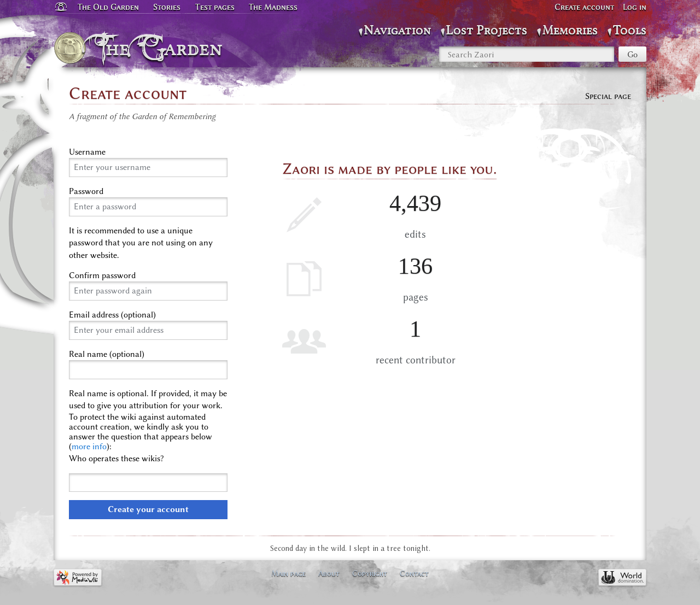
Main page (288, 573)
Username (87, 152)
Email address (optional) (112, 315)
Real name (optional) (107, 354)
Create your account (148, 509)
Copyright (370, 573)
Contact (414, 573)
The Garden (162, 48)
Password (86, 191)
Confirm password (102, 275)
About (329, 573)
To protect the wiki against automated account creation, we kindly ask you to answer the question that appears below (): (141, 432)
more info (89, 447)
